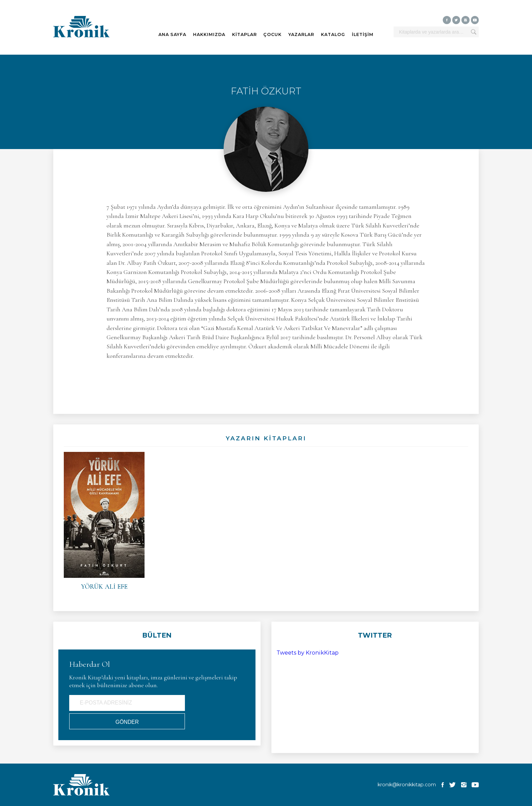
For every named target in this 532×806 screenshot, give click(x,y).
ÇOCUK (272, 34)
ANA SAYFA (172, 34)
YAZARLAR (301, 34)
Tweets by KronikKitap (308, 653)
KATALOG (333, 34)
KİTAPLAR (244, 34)
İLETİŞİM (363, 34)
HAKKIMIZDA (209, 34)
